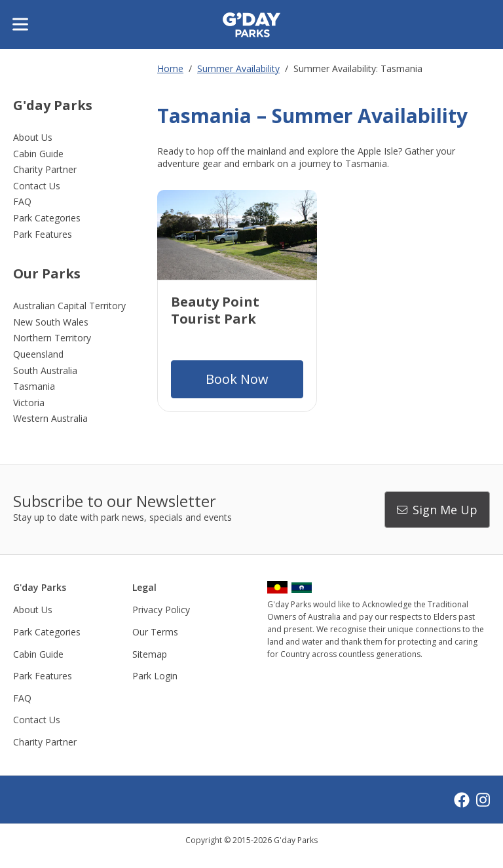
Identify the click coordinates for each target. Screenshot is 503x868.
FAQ (22, 201)
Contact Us (37, 186)
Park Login (155, 676)
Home (170, 68)
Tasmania (34, 386)
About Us (33, 137)
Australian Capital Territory (69, 306)
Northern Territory (52, 338)
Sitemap (150, 654)
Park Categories (47, 218)
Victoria (29, 403)
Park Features (43, 234)
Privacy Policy (161, 610)
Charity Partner (45, 169)
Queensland (38, 354)
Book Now (237, 379)
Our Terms (155, 632)
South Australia (45, 370)
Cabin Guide (38, 154)
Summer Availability (238, 68)
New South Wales (51, 322)
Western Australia (50, 418)
